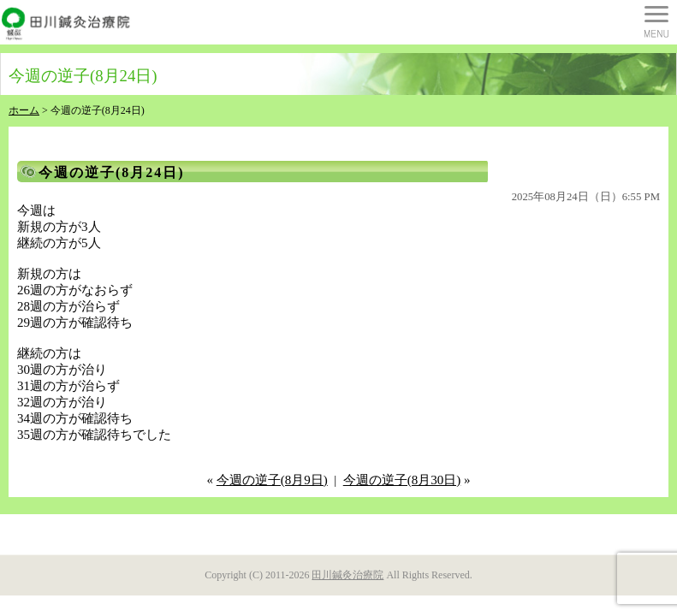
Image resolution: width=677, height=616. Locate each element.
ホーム (24, 110)
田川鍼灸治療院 (347, 575)
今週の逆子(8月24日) (112, 172)
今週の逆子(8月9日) (272, 480)
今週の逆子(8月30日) (402, 480)
